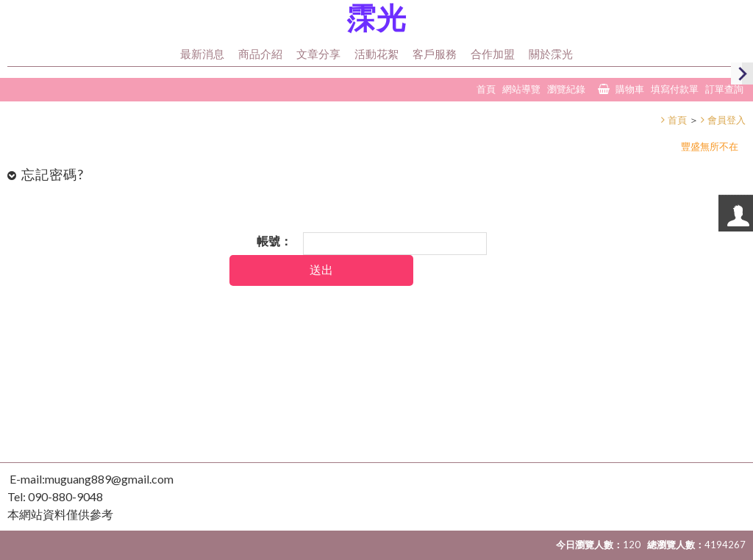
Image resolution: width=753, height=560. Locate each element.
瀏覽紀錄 (566, 89)
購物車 (630, 89)
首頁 (677, 120)
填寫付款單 (675, 89)
